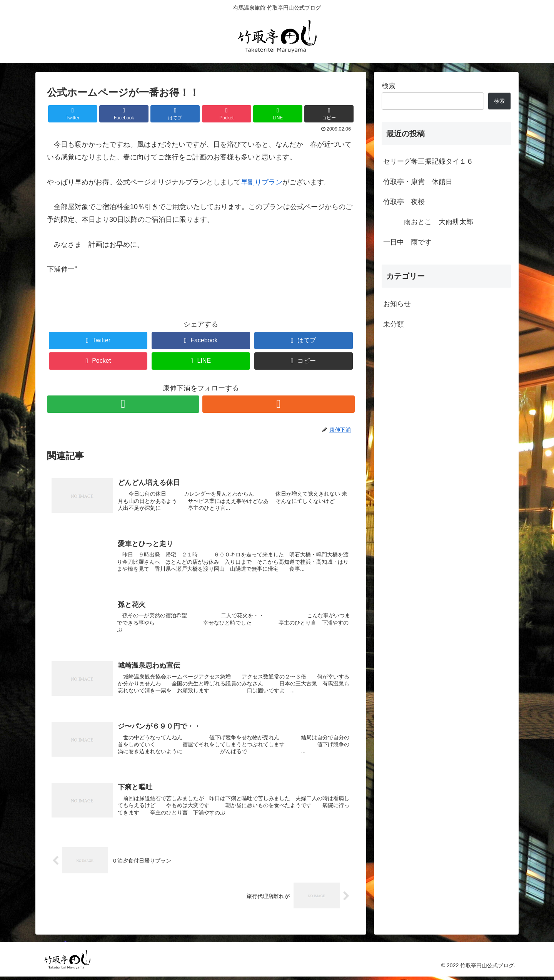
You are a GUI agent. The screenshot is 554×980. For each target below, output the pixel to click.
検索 (389, 86)
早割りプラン (262, 182)
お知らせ (397, 304)
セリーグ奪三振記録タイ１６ (428, 161)
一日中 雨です (407, 242)
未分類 (394, 324)
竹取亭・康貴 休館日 (418, 182)
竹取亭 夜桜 (404, 202)
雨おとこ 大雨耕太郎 (432, 222)
